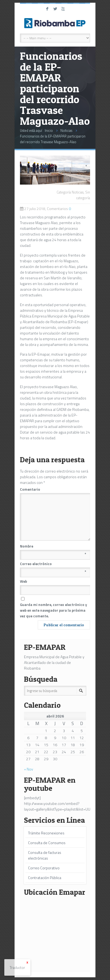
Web (23, 581)
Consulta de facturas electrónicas (45, 855)
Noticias (66, 130)
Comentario (54, 489)
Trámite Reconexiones (46, 833)
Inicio (49, 130)
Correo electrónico (53, 564)
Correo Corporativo (44, 868)
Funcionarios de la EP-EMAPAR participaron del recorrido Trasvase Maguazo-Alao (53, 139)
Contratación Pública (45, 878)
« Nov (29, 769)
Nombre (53, 546)
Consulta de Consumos (47, 843)
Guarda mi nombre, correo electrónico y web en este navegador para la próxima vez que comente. (54, 610)
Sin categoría (83, 195)
